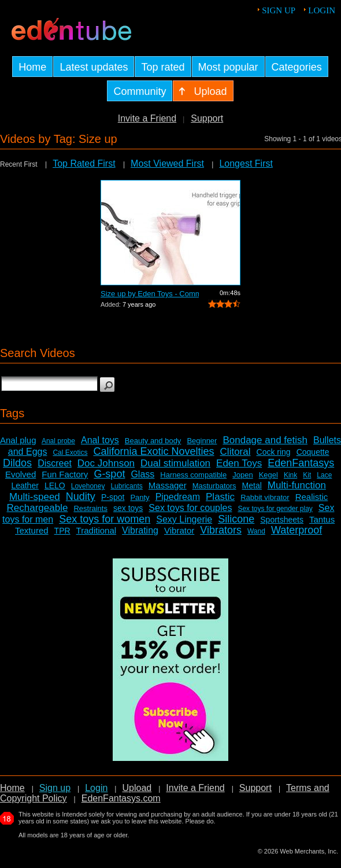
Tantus (322, 519)
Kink (290, 475)
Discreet (55, 463)
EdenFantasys (301, 463)
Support (207, 118)
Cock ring (274, 452)
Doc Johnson (106, 463)
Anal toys (100, 440)
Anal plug (18, 440)
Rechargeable (38, 508)
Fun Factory (65, 474)
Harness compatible (193, 475)
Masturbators (214, 486)
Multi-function (297, 485)
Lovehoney (88, 486)
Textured (32, 530)
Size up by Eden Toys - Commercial (150, 294)
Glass (142, 474)
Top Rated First (84, 163)
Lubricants (126, 486)
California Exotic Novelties (153, 451)
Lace (324, 475)
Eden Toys (239, 463)
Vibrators (221, 530)
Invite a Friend (147, 118)
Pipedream (178, 497)
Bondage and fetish (265, 440)
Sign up (279, 10)
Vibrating (140, 530)
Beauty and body (153, 441)
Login (322, 10)
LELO (55, 486)
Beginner (202, 441)
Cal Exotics (70, 453)
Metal (252, 486)
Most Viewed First (167, 163)
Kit (307, 475)
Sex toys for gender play (275, 509)
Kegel (268, 475)
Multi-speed (35, 497)
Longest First (246, 163)
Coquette (313, 452)
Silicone (236, 519)
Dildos (17, 463)
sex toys (128, 508)
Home (12, 788)
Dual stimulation (175, 463)
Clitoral (236, 452)
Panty (140, 497)
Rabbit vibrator (265, 497)
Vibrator (179, 530)
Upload (137, 788)
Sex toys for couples (190, 508)
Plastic (220, 497)
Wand (256, 531)
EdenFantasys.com (121, 798)
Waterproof (296, 530)
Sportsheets (282, 520)
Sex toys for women (105, 519)
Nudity (81, 496)
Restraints (90, 508)
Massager (168, 485)
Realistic (312, 497)
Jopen (242, 475)
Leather (25, 486)
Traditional (96, 530)
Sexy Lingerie (184, 519)
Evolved (21, 474)
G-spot (109, 474)
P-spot (113, 497)
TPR (62, 531)
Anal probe (58, 441)
